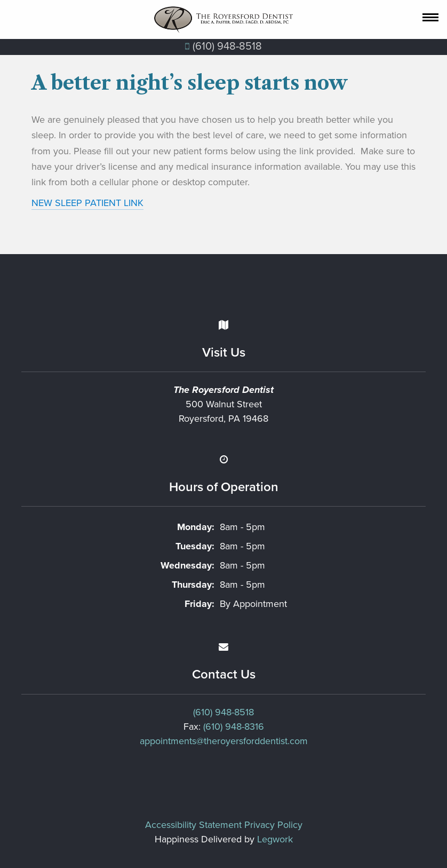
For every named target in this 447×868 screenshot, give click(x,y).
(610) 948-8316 (234, 727)
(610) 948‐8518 (224, 46)
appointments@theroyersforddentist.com (224, 741)
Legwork (275, 839)
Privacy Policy (273, 825)
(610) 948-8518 (223, 712)
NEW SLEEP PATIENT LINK (87, 203)
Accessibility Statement (193, 825)
